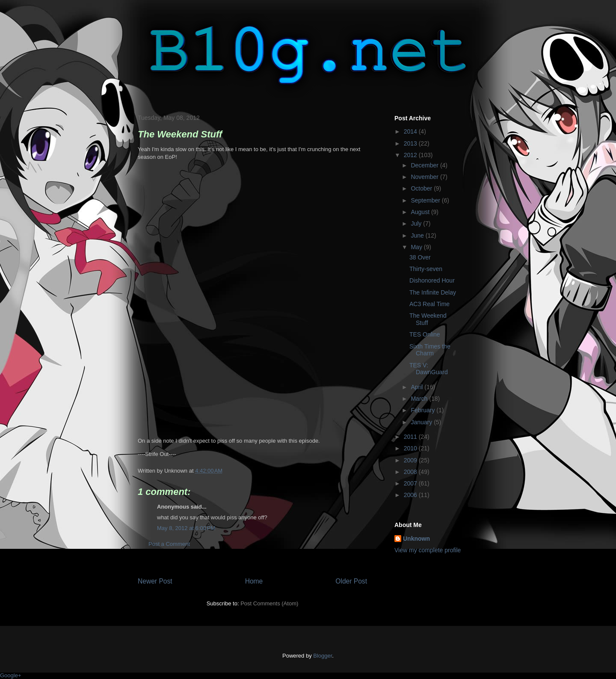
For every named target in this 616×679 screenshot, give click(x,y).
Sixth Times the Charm (430, 350)
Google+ (11, 675)
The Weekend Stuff (428, 319)
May (417, 247)
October (422, 188)
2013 (411, 143)
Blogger (323, 656)
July (417, 223)
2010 (411, 448)
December (425, 165)
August (421, 212)
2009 (411, 460)
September (426, 200)
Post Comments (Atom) (269, 603)
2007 (411, 483)
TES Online (425, 334)
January (422, 422)
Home (254, 581)
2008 (411, 472)
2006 (411, 495)
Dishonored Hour (432, 280)
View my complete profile (428, 550)
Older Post (351, 581)
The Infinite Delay (433, 292)
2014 (411, 131)
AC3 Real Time (429, 304)
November (425, 177)
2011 (411, 437)
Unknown (416, 539)
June (418, 235)
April (418, 387)
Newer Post (155, 581)
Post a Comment (169, 544)
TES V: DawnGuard (429, 369)
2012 (411, 155)
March (420, 399)
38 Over (420, 257)
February (423, 410)
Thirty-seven (426, 269)
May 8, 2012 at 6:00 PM (186, 528)
